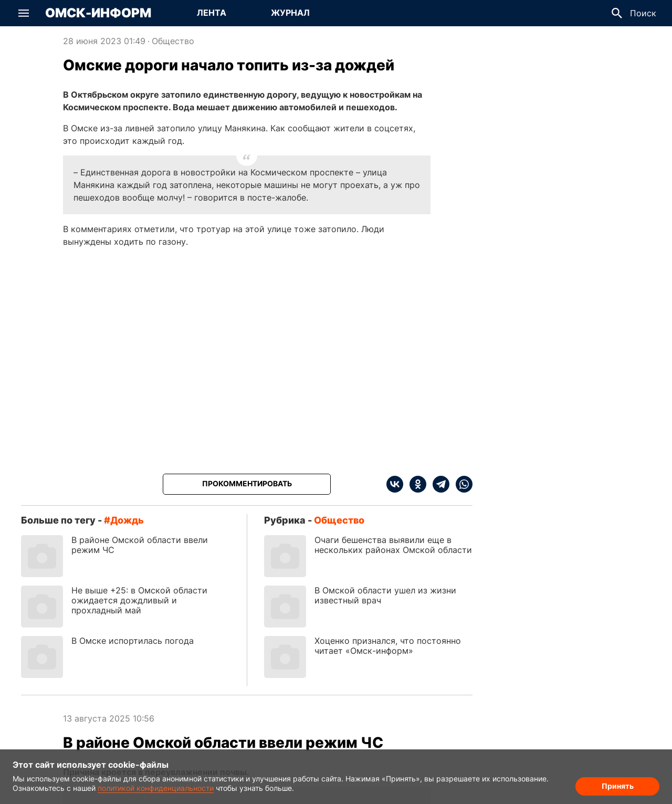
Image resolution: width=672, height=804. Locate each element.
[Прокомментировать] (247, 484)
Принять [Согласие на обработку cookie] (618, 786)
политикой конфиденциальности (156, 788)
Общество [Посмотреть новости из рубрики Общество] (173, 41)
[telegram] (438, 484)
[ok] (415, 484)
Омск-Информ (98, 13)
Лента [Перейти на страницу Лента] (212, 13)
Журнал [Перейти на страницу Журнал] (290, 13)
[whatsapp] (461, 484)
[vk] (395, 484)
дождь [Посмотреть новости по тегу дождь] (127, 520)
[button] (24, 13)
